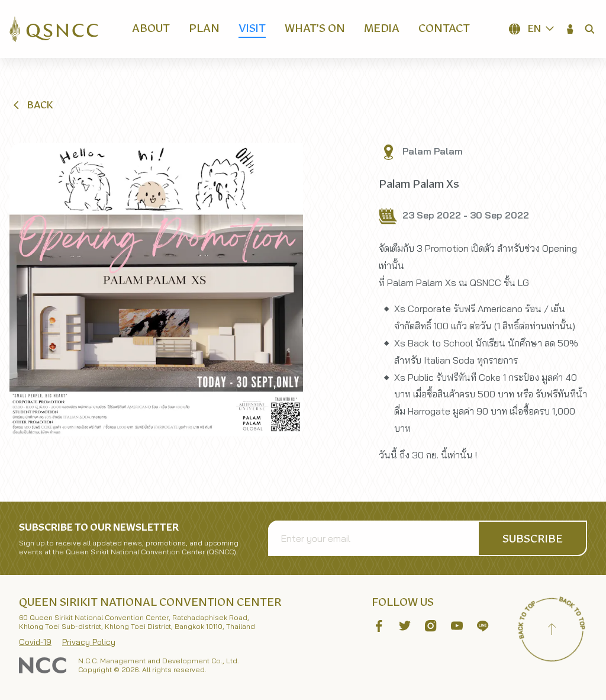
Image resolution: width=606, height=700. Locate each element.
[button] (570, 29)
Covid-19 (35, 642)
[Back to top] (552, 631)
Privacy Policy (89, 642)
